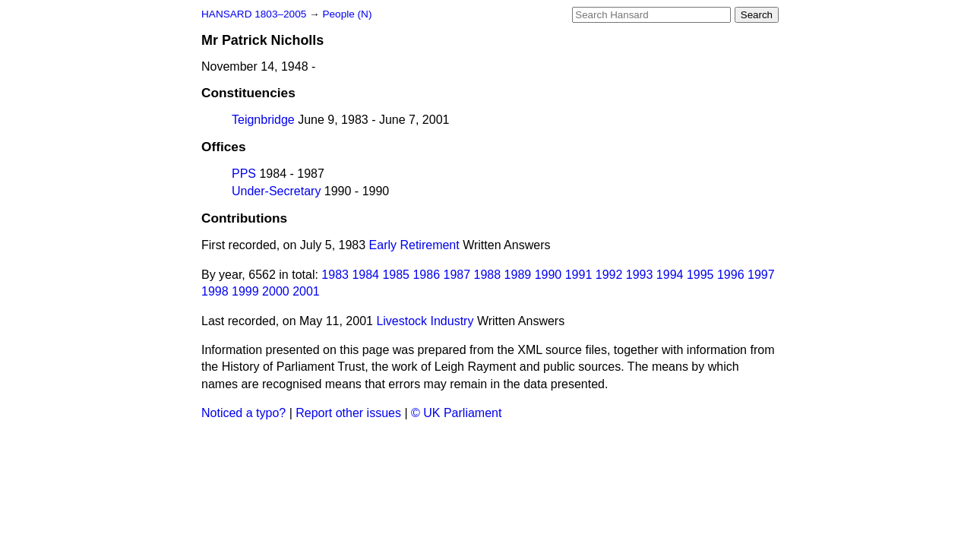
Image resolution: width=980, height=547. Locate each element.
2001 (306, 291)
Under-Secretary (276, 191)
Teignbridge (263, 120)
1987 (457, 275)
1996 (731, 275)
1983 (335, 275)
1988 (488, 275)
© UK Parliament (456, 413)
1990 (548, 275)
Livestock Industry (425, 321)
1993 (640, 275)
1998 (215, 291)
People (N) (347, 14)
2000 (276, 291)
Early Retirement (414, 245)
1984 (365, 275)
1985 (396, 275)
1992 (609, 275)
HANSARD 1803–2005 (254, 14)
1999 (245, 291)
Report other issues (348, 413)
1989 (518, 275)
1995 (700, 275)
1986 (426, 275)
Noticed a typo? (243, 413)
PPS (244, 174)
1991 (579, 275)
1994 (670, 275)
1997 (761, 275)
